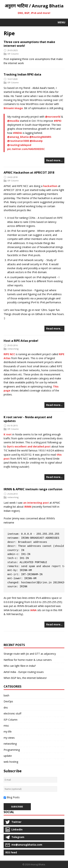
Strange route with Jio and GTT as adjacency (30, 654)
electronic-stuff (12, 713)
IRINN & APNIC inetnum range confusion (33, 489)
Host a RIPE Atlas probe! (21, 341)
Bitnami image (13, 108)
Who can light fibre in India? (20, 666)
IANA (33, 610)
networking (13, 349)
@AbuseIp (36, 141)
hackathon (50, 186)
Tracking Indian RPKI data (22, 74)
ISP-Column (13, 54)
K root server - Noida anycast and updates (28, 419)
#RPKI (58, 121)
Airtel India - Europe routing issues (24, 672)
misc (6, 726)
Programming (12, 750)
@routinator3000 (18, 141)
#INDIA (17, 133)
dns (6, 707)
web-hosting (11, 762)
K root (8, 434)
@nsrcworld (53, 117)
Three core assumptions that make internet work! (29, 44)
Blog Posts (13, 797)
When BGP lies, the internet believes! (25, 678)
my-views (9, 738)
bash (6, 695)
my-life (8, 732)
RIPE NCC (9, 354)
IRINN (28, 507)
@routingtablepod (19, 145)
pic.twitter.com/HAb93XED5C (26, 149)
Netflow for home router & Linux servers (28, 660)
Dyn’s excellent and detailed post (29, 446)
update (8, 756)
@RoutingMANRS (40, 137)
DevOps (8, 701)
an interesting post (36, 503)
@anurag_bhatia (18, 137)
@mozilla (13, 121)
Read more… (54, 160)
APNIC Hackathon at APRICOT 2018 (29, 173)
